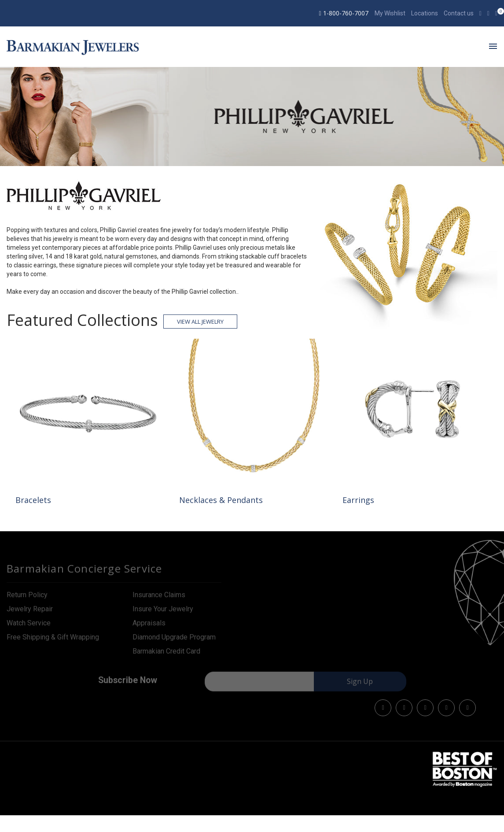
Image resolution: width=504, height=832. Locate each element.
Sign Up (360, 685)
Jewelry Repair (30, 612)
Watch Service (29, 626)
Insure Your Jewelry (163, 612)
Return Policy (27, 598)
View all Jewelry (200, 322)
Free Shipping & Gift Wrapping (53, 640)
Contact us (459, 13)
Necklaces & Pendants (221, 500)
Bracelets (33, 500)
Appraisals (149, 626)
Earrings (358, 500)
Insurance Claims (159, 598)
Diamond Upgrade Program (174, 640)
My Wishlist (390, 13)
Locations (425, 13)
